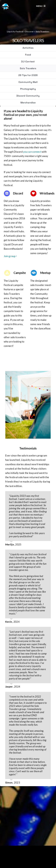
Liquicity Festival (15, 31)
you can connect (32, 152)
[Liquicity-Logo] (5, 4)
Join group (10, 256)
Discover (29, 31)
